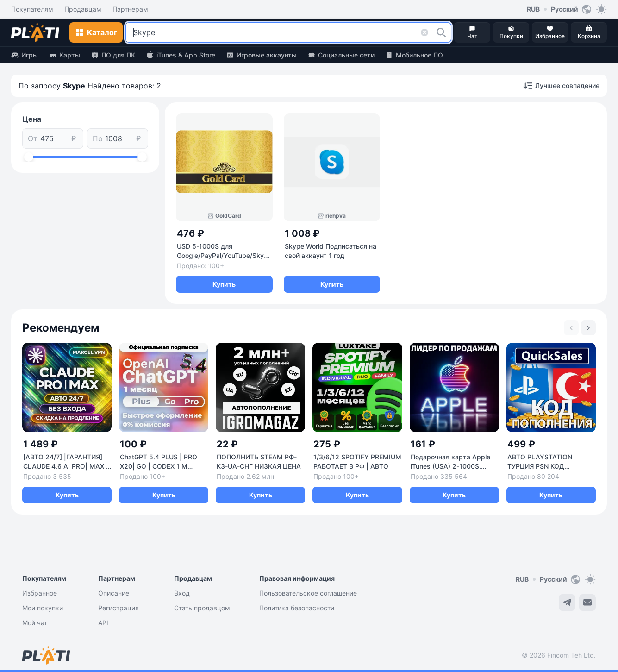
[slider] (29, 157)
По (98, 138)
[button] (441, 32)
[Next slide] (588, 328)
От (33, 138)
